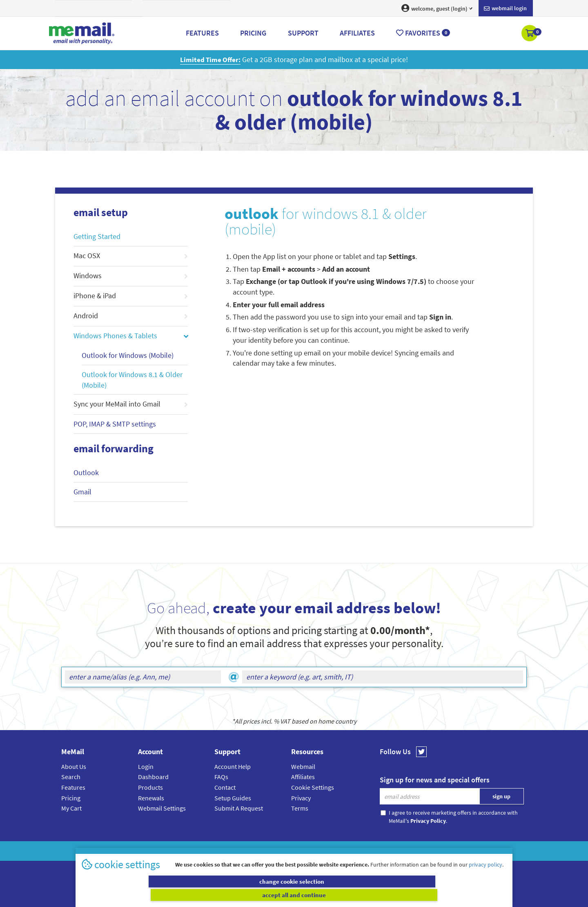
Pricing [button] (253, 33)
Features (73, 787)
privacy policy (486, 878)
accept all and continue (402, 895)
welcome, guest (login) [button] (437, 8)
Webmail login (505, 9)
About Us (74, 766)
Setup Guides (233, 798)
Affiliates (303, 777)
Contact (225, 787)
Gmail (82, 492)
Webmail (303, 766)
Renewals (151, 798)
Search (71, 777)
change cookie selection (187, 895)
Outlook (86, 472)
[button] (530, 34)
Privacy (301, 798)
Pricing (71, 798)
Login (146, 766)
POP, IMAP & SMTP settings (115, 424)
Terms (300, 808)
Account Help (233, 766)
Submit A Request (239, 808)
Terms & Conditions (350, 851)
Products (150, 787)
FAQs (221, 777)
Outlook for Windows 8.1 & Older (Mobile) (132, 380)
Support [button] (303, 33)
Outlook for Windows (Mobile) (128, 355)
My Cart (71, 808)
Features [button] (202, 33)
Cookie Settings (313, 787)
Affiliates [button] (357, 33)
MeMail (241, 851)
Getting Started (97, 236)
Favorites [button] (423, 33)
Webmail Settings (162, 808)
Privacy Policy (313, 851)
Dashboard (153, 777)
